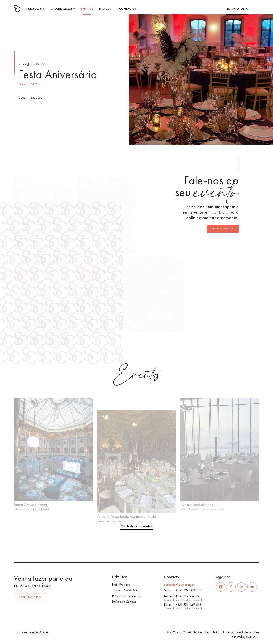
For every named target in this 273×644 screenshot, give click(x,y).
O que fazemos (63, 9)
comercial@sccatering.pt (179, 585)
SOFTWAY (252, 637)
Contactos (128, 9)
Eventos (87, 9)
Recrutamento (30, 597)
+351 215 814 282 (188, 596)
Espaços (106, 9)
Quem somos (35, 9)
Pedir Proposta (237, 9)
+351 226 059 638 (189, 605)
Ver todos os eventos (136, 526)
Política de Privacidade (126, 596)
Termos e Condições (125, 590)
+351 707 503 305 (189, 590)
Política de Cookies (124, 602)
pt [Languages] (257, 9)
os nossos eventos (32, 64)
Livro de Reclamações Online (31, 632)
